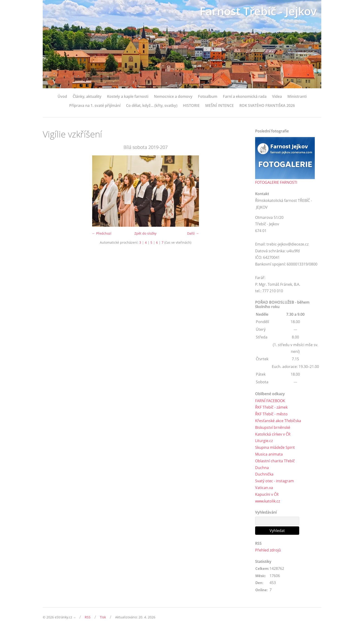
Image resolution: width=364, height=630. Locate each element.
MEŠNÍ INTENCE (219, 105)
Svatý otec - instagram (275, 481)
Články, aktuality (87, 96)
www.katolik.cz (268, 501)
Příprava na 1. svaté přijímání (95, 105)
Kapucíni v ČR (267, 494)
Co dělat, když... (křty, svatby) (152, 105)
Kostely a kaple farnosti (128, 96)
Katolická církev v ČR (273, 434)
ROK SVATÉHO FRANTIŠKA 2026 (267, 105)
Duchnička (264, 474)
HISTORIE (191, 105)
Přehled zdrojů (268, 550)
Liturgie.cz (264, 441)
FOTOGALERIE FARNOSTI (276, 182)
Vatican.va (264, 488)
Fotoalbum (208, 96)
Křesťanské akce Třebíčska (278, 421)
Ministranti (297, 96)
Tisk (103, 617)
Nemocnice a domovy (173, 96)
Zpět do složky (145, 233)
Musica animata (269, 454)
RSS (88, 617)
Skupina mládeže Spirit (275, 447)
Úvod (62, 96)
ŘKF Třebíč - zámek (271, 407)
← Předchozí (102, 233)
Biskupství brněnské (273, 427)
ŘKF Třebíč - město (271, 414)
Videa (277, 96)
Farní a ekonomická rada (245, 96)
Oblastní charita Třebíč (275, 461)
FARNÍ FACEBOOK (270, 401)
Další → (193, 233)
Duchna (262, 468)
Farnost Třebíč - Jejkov (258, 11)
